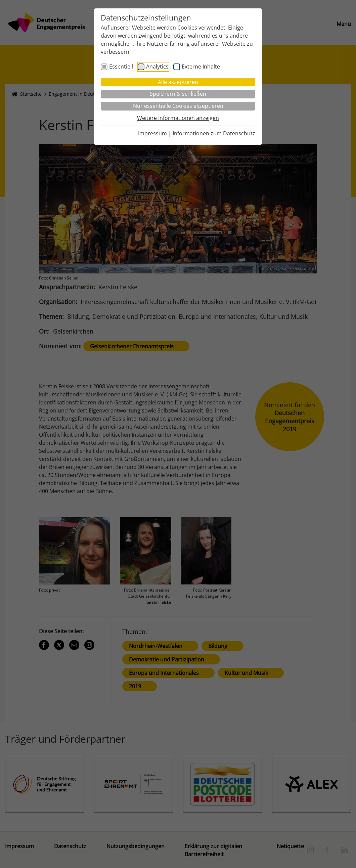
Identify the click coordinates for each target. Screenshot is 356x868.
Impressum (152, 133)
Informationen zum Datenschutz (214, 133)
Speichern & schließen (178, 94)
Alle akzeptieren (178, 82)
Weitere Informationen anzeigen (178, 118)
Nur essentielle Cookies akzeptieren (178, 106)
